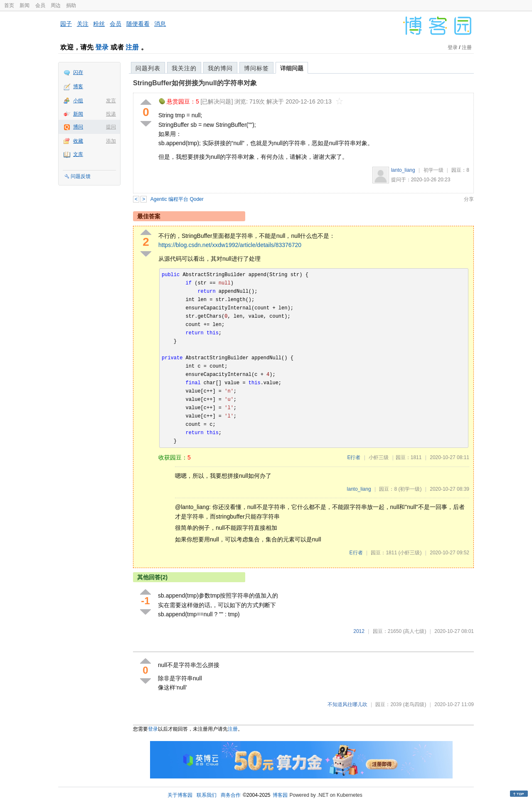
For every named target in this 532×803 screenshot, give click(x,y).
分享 (469, 199)
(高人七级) (414, 631)
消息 (160, 24)
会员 (40, 5)
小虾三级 (379, 457)
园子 (66, 24)
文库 (78, 154)
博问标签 (256, 68)
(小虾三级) (410, 553)
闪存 (78, 72)
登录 (102, 47)
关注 (83, 24)
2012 (359, 631)
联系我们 (207, 795)
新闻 (25, 5)
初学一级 (433, 170)
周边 (56, 5)
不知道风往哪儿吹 (347, 704)
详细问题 (292, 68)
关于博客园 (180, 795)
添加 (111, 141)
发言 (111, 101)
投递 (111, 114)
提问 (111, 127)
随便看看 (138, 24)
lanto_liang (403, 170)
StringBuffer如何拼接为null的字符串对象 (195, 83)
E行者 (354, 457)
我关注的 (184, 68)
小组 (78, 101)
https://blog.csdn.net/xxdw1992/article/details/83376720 (230, 245)
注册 (132, 47)
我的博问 (220, 68)
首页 (9, 5)
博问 (78, 127)
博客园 (280, 795)
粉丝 (99, 24)
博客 (78, 86)
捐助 (71, 5)
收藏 (78, 141)
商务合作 (231, 795)
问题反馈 (81, 176)
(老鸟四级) (414, 704)
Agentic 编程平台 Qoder (177, 199)
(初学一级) (410, 489)
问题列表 (148, 68)
